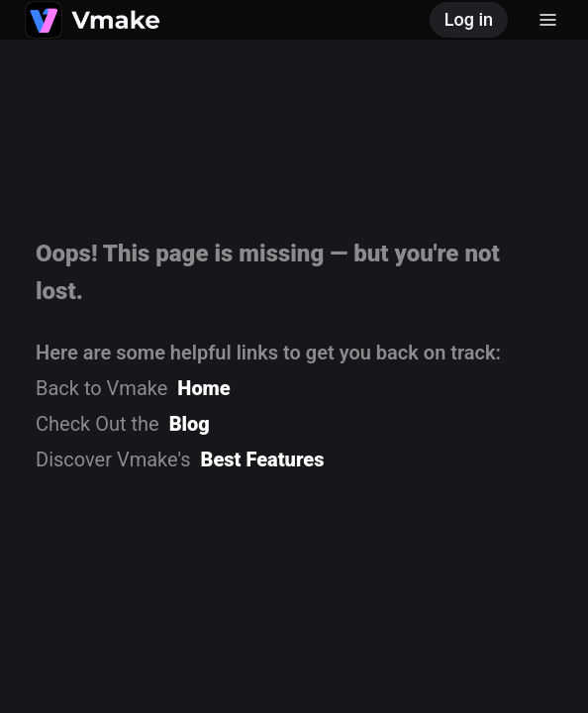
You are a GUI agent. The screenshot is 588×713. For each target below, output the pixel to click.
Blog (190, 424)
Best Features (263, 459)
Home (203, 388)
